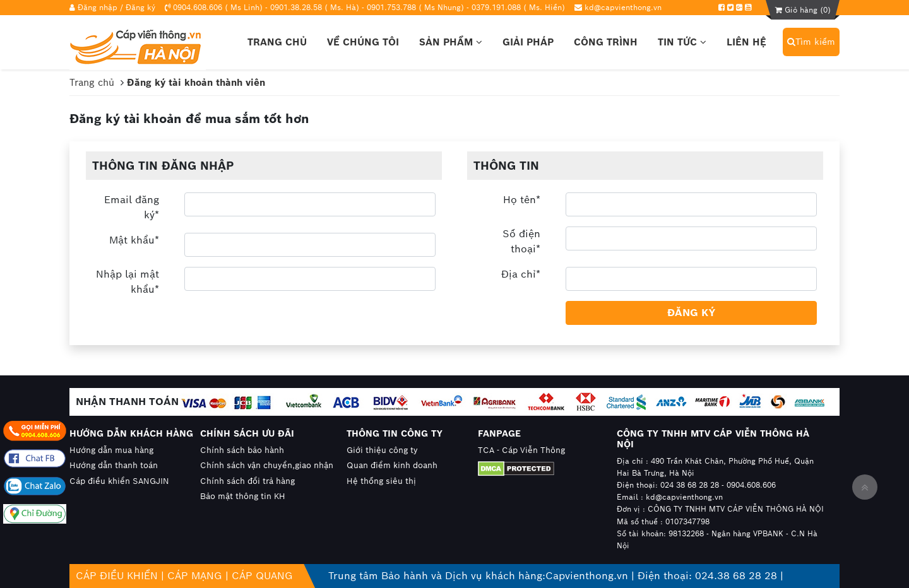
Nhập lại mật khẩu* (128, 282)
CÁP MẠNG (195, 576)
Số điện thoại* (521, 241)
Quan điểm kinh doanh (392, 465)
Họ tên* (522, 200)
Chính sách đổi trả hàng (247, 481)
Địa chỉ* (521, 274)
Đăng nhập (98, 7)
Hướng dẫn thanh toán (114, 465)
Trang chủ (277, 42)
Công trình (606, 42)
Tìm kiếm (811, 42)
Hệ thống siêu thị (381, 481)
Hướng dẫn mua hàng (111, 450)
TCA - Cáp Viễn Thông (521, 450)
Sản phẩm (451, 42)
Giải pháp (528, 42)
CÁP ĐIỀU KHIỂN (117, 576)
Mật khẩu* (134, 240)
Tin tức (682, 42)
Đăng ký (140, 7)
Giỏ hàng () (803, 10)
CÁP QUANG (262, 576)
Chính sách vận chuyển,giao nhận (267, 465)
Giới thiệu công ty (382, 450)
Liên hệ (746, 42)
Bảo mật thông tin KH (243, 496)
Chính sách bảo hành (242, 450)
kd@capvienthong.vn (623, 7)
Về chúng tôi (363, 42)
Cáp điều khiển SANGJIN (119, 481)
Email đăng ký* (132, 207)
